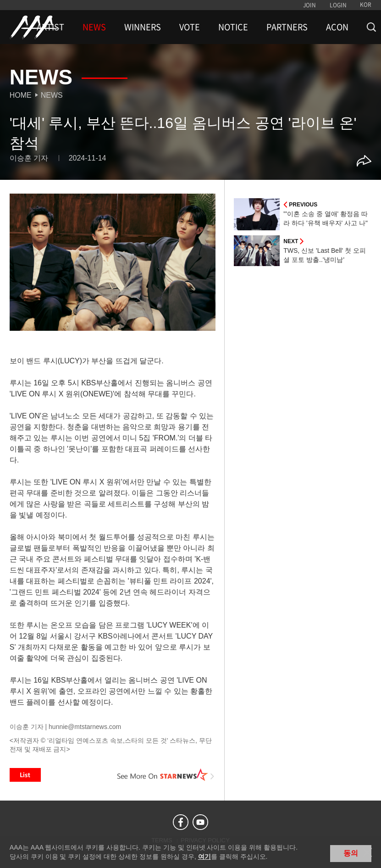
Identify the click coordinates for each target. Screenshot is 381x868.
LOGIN (338, 5)
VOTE (190, 27)
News (52, 95)
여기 (204, 857)
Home (21, 95)
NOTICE (233, 27)
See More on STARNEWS (166, 775)
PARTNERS (287, 27)
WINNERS (143, 27)
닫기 (367, 852)
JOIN (309, 5)
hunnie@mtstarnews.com (85, 727)
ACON (337, 27)
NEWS (94, 27)
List (25, 775)
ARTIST (50, 27)
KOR (366, 5)
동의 (351, 853)
